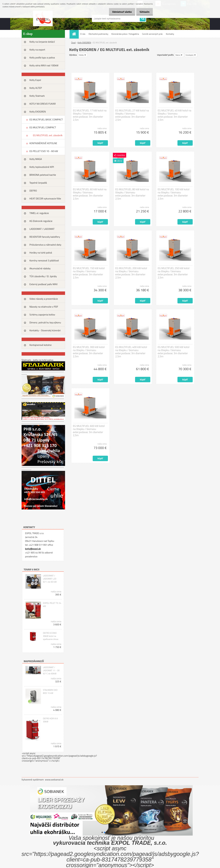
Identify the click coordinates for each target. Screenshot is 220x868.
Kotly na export (37, 50)
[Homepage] (75, 34)
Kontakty (170, 34)
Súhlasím (144, 12)
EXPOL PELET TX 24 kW (52, 605)
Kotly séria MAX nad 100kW (44, 65)
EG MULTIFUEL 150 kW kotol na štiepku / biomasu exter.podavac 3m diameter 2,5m (89, 273)
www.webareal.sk (54, 780)
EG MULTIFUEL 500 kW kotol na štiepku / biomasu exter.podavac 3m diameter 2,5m (174, 352)
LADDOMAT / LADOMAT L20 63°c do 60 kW (50, 579)
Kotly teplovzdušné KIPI (42, 167)
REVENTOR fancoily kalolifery (45, 237)
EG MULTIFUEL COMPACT (43, 127)
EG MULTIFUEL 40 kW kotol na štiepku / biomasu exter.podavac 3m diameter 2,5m (175, 115)
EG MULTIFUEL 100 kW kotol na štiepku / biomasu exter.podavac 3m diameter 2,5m (174, 194)
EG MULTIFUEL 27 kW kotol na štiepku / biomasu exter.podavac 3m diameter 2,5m (132, 115)
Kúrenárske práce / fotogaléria (125, 34)
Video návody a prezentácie (44, 299)
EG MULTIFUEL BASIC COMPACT (46, 119)
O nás (83, 34)
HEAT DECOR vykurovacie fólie (45, 198)
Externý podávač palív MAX (44, 284)
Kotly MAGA (36, 159)
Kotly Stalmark (37, 96)
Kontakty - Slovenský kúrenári (45, 330)
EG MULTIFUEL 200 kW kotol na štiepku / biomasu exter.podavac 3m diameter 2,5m (131, 273)
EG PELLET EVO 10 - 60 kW (44, 151)
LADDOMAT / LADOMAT (42, 229)
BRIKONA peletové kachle (43, 175)
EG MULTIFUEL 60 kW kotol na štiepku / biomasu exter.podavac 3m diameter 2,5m (90, 194)
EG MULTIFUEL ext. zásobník (48, 135)
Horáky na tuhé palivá (41, 253)
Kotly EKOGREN (38, 112)
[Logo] (43, 18)
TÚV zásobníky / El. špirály (43, 276)
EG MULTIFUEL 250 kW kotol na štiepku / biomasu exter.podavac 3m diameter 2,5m (174, 273)
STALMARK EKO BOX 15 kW (50, 692)
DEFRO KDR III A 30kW (50, 720)
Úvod (73, 43)
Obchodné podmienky (98, 34)
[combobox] (179, 55)
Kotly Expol (35, 80)
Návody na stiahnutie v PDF (44, 307)
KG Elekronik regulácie (41, 221)
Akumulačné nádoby (40, 268)
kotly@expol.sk (33, 549)
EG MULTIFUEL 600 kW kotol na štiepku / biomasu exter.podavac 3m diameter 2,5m (89, 431)
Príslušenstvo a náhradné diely (45, 245)
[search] (143, 19)
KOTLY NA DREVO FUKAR (43, 104)
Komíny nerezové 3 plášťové (44, 260)
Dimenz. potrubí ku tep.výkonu (45, 322)
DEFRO (33, 191)
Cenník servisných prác (152, 34)
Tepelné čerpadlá (38, 183)
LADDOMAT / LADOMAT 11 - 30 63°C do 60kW (51, 670)
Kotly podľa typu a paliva (42, 57)
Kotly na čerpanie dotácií (42, 42)
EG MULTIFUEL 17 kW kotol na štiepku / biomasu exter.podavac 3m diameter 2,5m (90, 115)
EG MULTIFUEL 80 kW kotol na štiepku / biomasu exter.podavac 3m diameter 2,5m (132, 194)
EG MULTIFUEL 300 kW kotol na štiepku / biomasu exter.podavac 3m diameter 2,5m (89, 352)
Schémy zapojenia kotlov (42, 315)
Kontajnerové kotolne (41, 345)
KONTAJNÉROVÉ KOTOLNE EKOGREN (43, 144)
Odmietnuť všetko (120, 12)
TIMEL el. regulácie (39, 213)
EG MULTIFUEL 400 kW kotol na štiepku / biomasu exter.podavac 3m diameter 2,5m (131, 352)
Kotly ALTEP (36, 88)
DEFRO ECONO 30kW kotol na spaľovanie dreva (51, 636)
